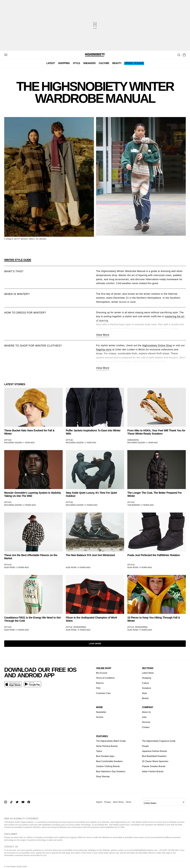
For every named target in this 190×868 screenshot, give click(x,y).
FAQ (98, 688)
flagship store (104, 350)
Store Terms (118, 802)
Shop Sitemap (103, 776)
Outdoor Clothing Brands (108, 766)
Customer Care (103, 693)
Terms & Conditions (105, 678)
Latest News (148, 673)
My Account (102, 673)
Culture (104, 63)
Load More (95, 644)
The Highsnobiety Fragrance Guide (159, 741)
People (145, 746)
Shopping (64, 63)
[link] (33, 416)
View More (103, 335)
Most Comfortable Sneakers (109, 761)
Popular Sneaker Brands (154, 766)
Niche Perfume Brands (107, 746)
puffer (127, 329)
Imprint (99, 802)
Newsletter (101, 712)
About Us (146, 712)
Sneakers (89, 63)
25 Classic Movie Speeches (155, 761)
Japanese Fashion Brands (154, 751)
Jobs (144, 717)
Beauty (117, 63)
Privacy (108, 802)
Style (77, 63)
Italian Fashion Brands (153, 771)
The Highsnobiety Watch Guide (111, 741)
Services (146, 722)
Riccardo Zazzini (13, 443)
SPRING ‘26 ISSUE (134, 63)
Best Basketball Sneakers (154, 756)
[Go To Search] (179, 55)
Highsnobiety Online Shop (157, 345)
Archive (100, 717)
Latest (51, 63)
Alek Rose (9, 567)
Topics (99, 751)
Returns (100, 683)
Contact (146, 727)
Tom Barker (133, 505)
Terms (128, 802)
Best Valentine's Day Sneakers (111, 771)
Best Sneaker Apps (105, 756)
